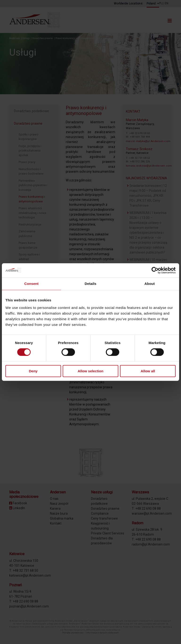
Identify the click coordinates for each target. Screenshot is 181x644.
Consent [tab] (31, 284)
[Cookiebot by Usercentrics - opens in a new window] (155, 270)
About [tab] (150, 284)
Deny (33, 371)
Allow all (148, 371)
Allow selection (90, 371)
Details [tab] (90, 284)
